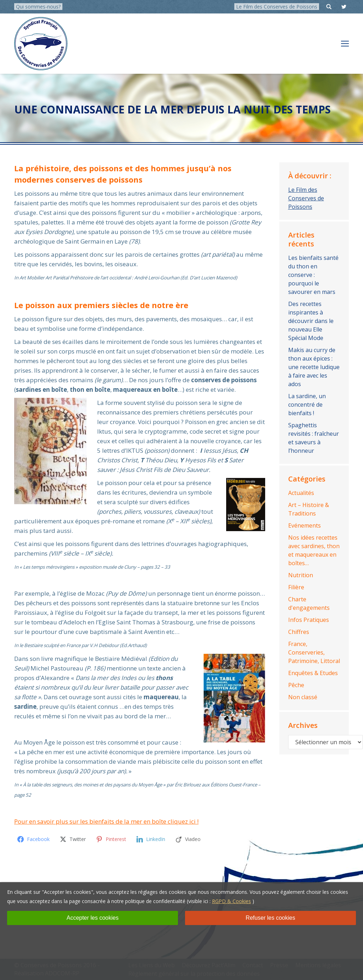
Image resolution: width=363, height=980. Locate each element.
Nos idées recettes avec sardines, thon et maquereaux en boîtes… (314, 550)
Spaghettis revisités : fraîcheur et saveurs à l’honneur (314, 438)
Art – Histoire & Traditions (309, 509)
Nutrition (301, 575)
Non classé (303, 697)
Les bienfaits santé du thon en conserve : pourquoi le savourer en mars (313, 275)
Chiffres (299, 632)
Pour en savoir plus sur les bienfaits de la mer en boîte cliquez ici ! (106, 821)
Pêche (296, 685)
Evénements (305, 525)
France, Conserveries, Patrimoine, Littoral (314, 652)
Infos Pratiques (309, 620)
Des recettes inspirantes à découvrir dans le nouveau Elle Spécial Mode (311, 321)
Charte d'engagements (309, 603)
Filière (296, 587)
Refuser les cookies (270, 918)
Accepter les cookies (93, 918)
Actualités (301, 493)
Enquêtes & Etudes (313, 673)
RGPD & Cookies (231, 901)
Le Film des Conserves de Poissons (277, 7)
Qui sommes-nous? (38, 7)
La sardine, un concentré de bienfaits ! (307, 405)
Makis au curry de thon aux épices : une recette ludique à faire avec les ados (314, 367)
